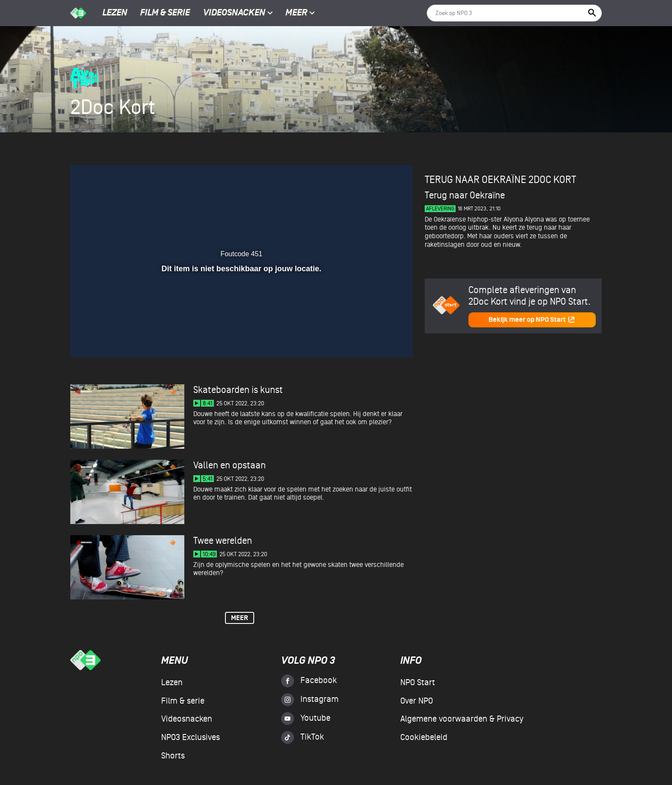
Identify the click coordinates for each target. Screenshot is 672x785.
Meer (300, 13)
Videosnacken (234, 13)
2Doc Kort (552, 180)
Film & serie (165, 13)
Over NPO (417, 701)
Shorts (173, 756)
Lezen (115, 13)
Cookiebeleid (424, 737)
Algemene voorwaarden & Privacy (462, 719)
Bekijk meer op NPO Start (532, 320)
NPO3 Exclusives (190, 737)
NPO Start (418, 683)
